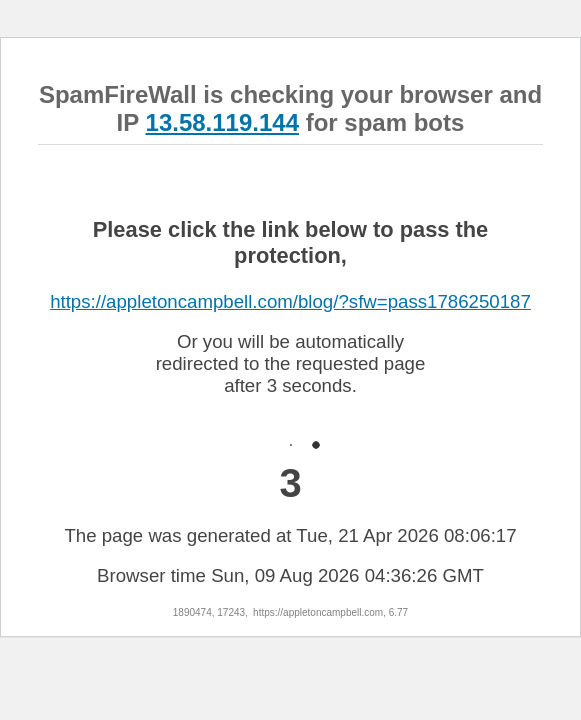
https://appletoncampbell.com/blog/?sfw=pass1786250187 (290, 301)
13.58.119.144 (222, 122)
